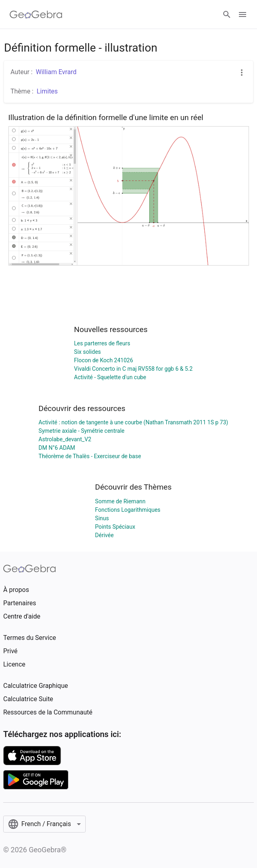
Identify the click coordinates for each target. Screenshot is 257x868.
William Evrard (56, 72)
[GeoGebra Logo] (36, 15)
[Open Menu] (243, 15)
